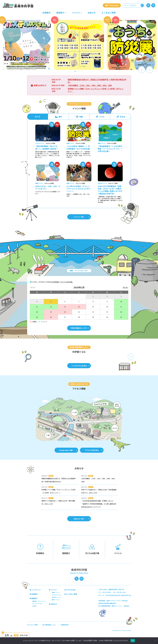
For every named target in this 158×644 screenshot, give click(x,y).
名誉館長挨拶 (65, 625)
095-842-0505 (107, 592)
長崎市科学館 (18, 5)
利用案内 (46, 13)
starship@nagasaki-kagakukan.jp (118, 595)
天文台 (120, 117)
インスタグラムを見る (80, 366)
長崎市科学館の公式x (149, 5)
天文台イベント (56, 597)
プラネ (100, 117)
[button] (75, 71)
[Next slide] (150, 70)
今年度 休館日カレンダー (80, 328)
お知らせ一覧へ (82, 519)
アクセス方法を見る (93, 450)
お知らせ (92, 13)
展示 (58, 117)
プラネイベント (56, 595)
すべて (38, 117)
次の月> (126, 287)
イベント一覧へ (82, 217)
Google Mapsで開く (68, 450)
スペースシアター (38, 603)
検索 (143, 5)
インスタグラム (154, 5)
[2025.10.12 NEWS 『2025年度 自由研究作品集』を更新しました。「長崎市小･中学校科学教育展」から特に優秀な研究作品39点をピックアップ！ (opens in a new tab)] (99, 503)
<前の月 (33, 287)
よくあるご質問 (109, 13)
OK (133, 641)
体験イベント (56, 592)
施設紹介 (60, 13)
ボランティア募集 (32, 625)
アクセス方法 (112, 5)
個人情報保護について (49, 625)
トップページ (36, 590)
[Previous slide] (142, 70)
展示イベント (56, 600)
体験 (79, 117)
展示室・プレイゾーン (39, 601)
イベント (76, 13)
